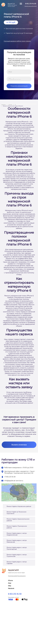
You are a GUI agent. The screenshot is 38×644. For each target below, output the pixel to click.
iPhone (10, 105)
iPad (10, 583)
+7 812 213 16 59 (10, 477)
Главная (4, 105)
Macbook (11, 588)
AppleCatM (16, 571)
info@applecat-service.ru (14, 481)
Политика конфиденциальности (17, 576)
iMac (10, 586)
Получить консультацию (17, 86)
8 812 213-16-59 (15, 594)
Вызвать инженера (19, 445)
